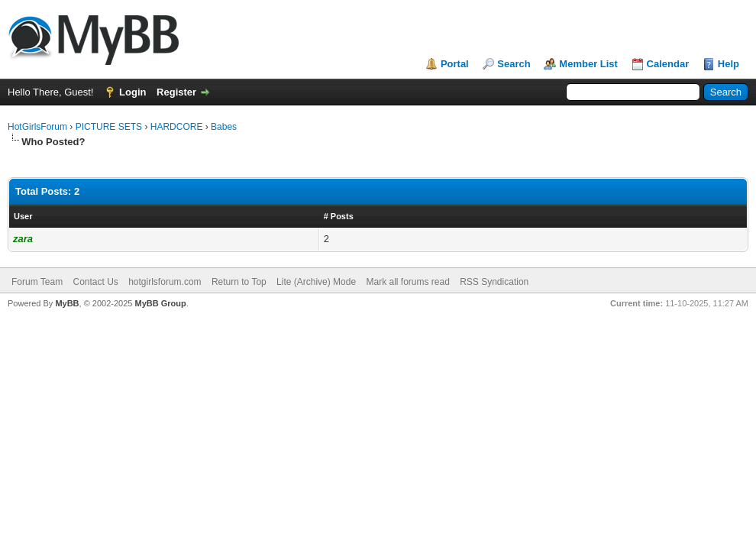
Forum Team (37, 282)
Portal (455, 64)
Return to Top (239, 282)
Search (514, 64)
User (23, 216)
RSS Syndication (494, 282)
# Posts (339, 216)
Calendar (668, 64)
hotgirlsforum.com (165, 282)
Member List (588, 64)
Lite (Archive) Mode (316, 282)
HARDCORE (177, 127)
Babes (224, 127)
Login (132, 92)
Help (729, 64)
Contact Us (95, 282)
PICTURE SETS (109, 127)
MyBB (67, 303)
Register (176, 92)
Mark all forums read (407, 282)
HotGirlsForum (37, 127)
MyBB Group (160, 303)
